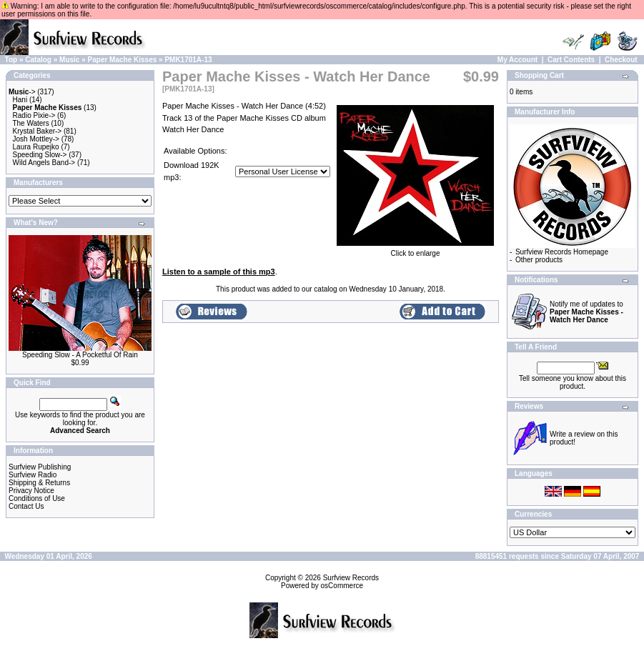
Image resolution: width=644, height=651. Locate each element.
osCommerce (342, 586)
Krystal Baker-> (38, 131)
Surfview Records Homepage (562, 252)
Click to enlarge (415, 250)
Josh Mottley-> (36, 139)
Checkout (621, 60)
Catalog (38, 60)
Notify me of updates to (586, 312)
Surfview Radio (33, 475)
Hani (20, 100)
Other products (539, 260)
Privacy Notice (31, 491)
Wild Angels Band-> (44, 163)
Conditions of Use (37, 498)
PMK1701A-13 (188, 60)
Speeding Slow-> (40, 155)
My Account (517, 60)
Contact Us (26, 506)
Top (11, 60)
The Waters (30, 123)
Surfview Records (351, 578)
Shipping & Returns (39, 483)
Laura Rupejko (36, 147)
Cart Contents (571, 60)
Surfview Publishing (40, 467)
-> (22, 92)
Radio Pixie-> (34, 115)
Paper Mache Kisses (123, 60)
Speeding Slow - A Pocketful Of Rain (80, 355)
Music (69, 60)
